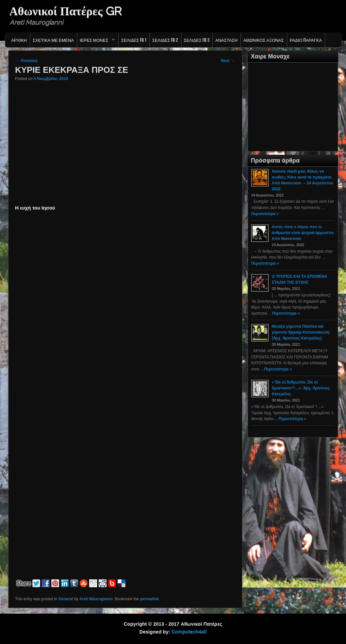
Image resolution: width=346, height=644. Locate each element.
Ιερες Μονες (96, 41)
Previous (27, 61)
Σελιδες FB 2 (165, 40)
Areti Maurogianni (96, 599)
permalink (149, 599)
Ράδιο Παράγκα (306, 40)
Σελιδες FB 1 (134, 40)
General (66, 599)
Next (228, 61)
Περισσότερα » (265, 214)
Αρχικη (19, 40)
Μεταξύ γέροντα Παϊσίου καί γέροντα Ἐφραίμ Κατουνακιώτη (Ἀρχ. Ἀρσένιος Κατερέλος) (301, 332)
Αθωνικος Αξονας (264, 40)
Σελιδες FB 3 (197, 40)
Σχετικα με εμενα (53, 40)
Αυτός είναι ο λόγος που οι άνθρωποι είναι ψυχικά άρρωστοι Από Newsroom (303, 233)
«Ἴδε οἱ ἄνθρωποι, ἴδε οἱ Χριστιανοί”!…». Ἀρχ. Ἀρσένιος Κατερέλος (301, 388)
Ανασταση (226, 40)
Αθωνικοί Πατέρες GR (66, 11)
